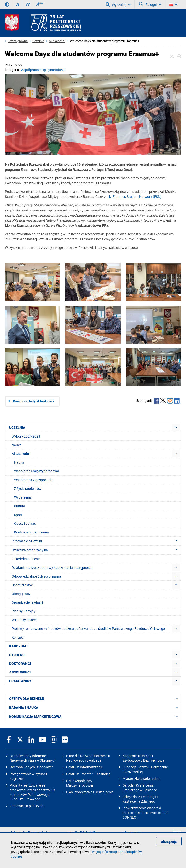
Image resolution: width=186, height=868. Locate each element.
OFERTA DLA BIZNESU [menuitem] (95, 699)
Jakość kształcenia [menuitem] (26, 559)
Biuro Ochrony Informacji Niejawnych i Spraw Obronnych (33, 758)
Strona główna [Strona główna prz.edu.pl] (18, 41)
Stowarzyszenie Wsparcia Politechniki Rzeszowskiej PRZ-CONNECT (146, 813)
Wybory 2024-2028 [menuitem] (26, 436)
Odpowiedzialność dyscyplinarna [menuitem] (36, 576)
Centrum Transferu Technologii (89, 774)
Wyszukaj (118, 4)
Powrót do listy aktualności (33, 401)
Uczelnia (38, 41)
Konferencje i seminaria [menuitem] (31, 532)
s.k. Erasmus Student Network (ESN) (134, 197)
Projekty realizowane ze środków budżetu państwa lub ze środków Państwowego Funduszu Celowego (32, 792)
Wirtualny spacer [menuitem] (24, 620)
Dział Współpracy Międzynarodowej (79, 783)
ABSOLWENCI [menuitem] (20, 672)
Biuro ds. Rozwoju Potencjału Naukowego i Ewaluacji (88, 758)
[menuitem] (176, 427)
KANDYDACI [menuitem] (19, 646)
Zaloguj (150, 4)
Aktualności (57, 41)
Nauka (19, 462)
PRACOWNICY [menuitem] (20, 681)
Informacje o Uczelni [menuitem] (96, 541)
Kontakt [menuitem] (18, 637)
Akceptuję (169, 842)
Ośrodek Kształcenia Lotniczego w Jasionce (140, 788)
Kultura (20, 506)
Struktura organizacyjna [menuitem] (96, 550)
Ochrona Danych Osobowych (32, 767)
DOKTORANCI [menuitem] (20, 664)
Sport (18, 515)
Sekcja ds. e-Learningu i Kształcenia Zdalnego (140, 799)
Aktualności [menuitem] (20, 454)
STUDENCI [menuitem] (17, 655)
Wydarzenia (23, 497)
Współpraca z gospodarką (34, 480)
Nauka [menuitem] (17, 445)
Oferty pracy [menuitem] (21, 594)
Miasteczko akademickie (141, 778)
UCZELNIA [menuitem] (17, 428)
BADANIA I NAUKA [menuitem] (95, 708)
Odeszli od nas (25, 523)
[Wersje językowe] (173, 4)
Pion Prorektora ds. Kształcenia (90, 792)
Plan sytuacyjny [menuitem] (23, 611)
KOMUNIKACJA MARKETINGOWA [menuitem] (95, 717)
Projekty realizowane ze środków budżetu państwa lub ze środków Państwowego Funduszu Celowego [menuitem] (88, 629)
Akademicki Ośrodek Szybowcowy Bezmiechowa (143, 758)
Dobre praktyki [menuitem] (23, 585)
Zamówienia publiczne (26, 806)
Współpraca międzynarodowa (43, 70)
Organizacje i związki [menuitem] (27, 602)
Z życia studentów (28, 489)
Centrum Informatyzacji (84, 767)
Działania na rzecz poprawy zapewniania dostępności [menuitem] (52, 567)
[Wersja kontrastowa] (7, 4)
